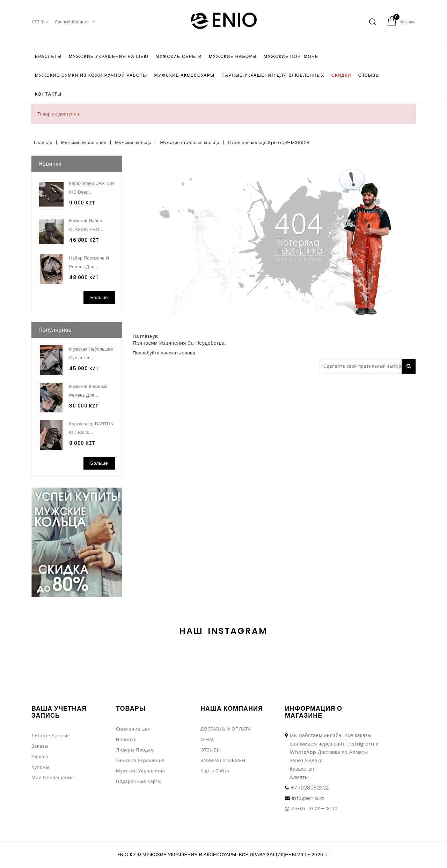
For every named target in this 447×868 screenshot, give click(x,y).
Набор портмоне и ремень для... (89, 263)
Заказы (40, 746)
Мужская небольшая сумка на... (91, 354)
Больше (99, 297)
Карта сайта (215, 771)
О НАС (208, 739)
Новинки (126, 739)
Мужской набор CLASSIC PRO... (86, 225)
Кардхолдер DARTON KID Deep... (92, 188)
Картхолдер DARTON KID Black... (91, 428)
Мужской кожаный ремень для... (88, 391)
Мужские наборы (233, 56)
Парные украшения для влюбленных (273, 75)
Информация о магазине (314, 712)
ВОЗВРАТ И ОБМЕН (223, 760)
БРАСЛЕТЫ (48, 56)
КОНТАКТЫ (48, 94)
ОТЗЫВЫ (369, 75)
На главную (146, 336)
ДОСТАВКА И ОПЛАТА (226, 729)
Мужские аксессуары (185, 75)
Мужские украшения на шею (109, 56)
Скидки (341, 75)
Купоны (40, 767)
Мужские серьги (179, 56)
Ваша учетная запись (59, 712)
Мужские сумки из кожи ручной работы (91, 75)
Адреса (40, 756)
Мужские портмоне (291, 56)
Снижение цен (133, 729)
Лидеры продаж (135, 750)
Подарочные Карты (139, 781)
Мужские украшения (140, 771)
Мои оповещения (53, 777)
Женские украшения (140, 760)
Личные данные (51, 735)
